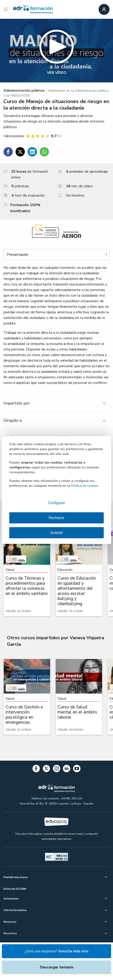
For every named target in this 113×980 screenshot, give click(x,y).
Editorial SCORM (15, 889)
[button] (56, 51)
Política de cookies (85, 486)
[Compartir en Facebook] (8, 152)
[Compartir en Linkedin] (32, 152)
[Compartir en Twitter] (20, 152)
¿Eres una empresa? (56, 951)
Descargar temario (57, 967)
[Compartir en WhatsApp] (44, 152)
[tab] (56, 403)
